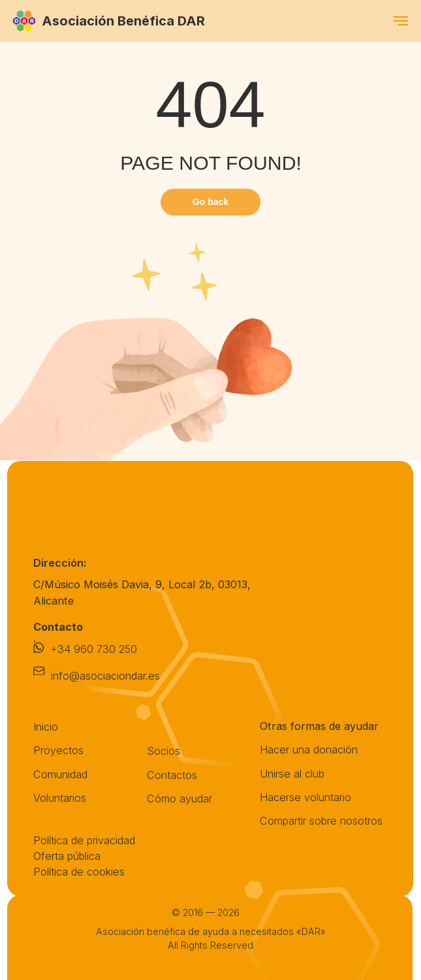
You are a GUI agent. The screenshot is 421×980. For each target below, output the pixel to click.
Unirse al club (292, 774)
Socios (164, 751)
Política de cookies (79, 872)
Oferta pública (67, 856)
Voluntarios (60, 798)
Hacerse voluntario (305, 797)
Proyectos (58, 750)
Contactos (172, 775)
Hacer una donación (309, 750)
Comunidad (60, 774)
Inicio (46, 727)
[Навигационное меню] (401, 21)
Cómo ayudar (179, 798)
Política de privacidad (84, 840)
